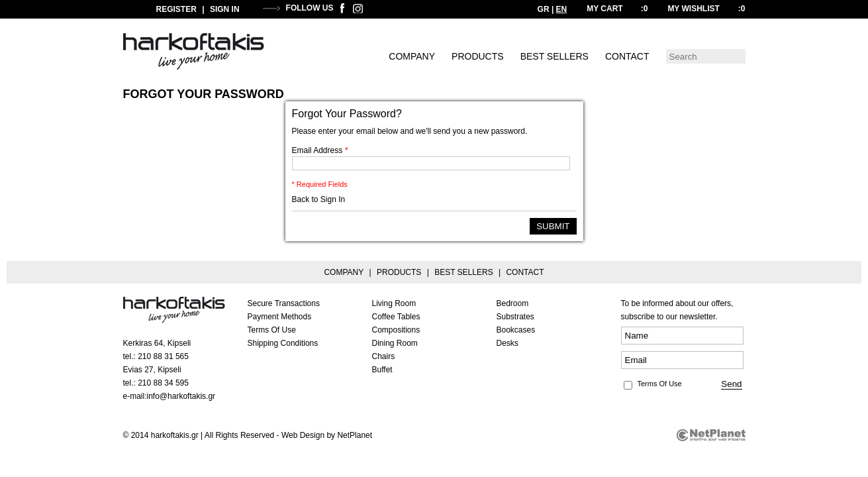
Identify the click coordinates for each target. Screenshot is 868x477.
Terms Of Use (272, 330)
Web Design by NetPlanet (327, 435)
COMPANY (412, 56)
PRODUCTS (478, 56)
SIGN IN (225, 9)
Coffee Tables (396, 317)
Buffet (382, 370)
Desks (507, 343)
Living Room (394, 303)
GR (544, 9)
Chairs (384, 356)
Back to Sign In (319, 199)
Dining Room (395, 343)
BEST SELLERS (555, 56)
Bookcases (516, 330)
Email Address (320, 150)
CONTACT (627, 56)
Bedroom (513, 303)
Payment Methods (280, 317)
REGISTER (176, 9)
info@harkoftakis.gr (181, 396)
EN (562, 9)
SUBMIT (553, 226)
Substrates (515, 317)
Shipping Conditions (283, 343)
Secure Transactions (284, 303)
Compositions (396, 330)
